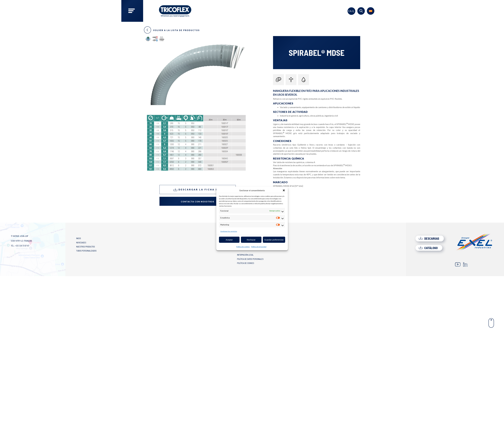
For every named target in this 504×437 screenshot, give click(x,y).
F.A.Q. (351, 11)
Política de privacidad (259, 247)
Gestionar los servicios (229, 231)
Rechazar (251, 240)
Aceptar (229, 240)
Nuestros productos (86, 247)
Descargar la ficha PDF (198, 190)
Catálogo (428, 248)
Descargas (429, 238)
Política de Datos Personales (250, 259)
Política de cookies (243, 247)
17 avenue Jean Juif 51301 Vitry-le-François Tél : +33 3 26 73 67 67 (21, 241)
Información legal (245, 255)
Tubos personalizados (86, 251)
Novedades (81, 242)
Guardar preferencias (274, 240)
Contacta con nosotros (198, 202)
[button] (284, 190)
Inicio (79, 238)
